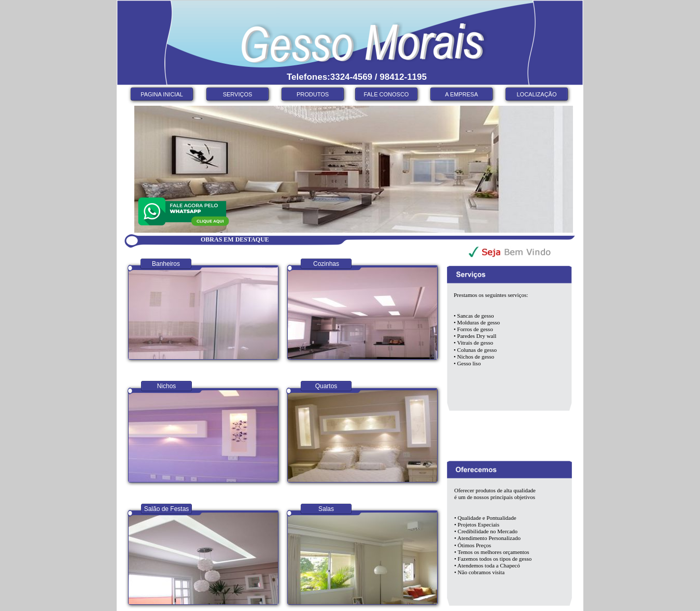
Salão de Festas (167, 509)
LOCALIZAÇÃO (536, 94)
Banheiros (166, 264)
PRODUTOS (313, 94)
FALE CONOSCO (387, 94)
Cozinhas (326, 264)
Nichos (167, 386)
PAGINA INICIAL (162, 94)
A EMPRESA (461, 94)
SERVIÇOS (238, 94)
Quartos (326, 386)
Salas (326, 509)
